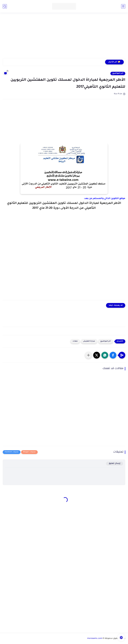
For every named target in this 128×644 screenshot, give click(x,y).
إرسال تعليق (115, 463)
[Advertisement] (64, 37)
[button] (113, 355)
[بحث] (5, 6)
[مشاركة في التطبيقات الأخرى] (88, 355)
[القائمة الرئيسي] (123, 6)
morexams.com (95, 639)
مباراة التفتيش (89, 341)
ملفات (75, 341)
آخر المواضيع (118, 73)
